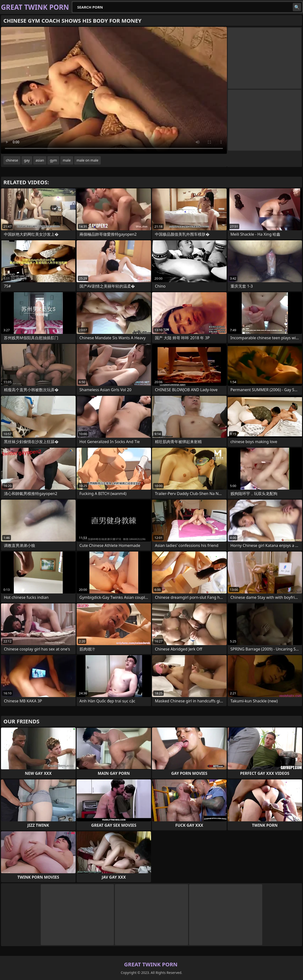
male (67, 160)
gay (27, 160)
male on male (87, 160)
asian (40, 160)
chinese (12, 160)
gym (53, 160)
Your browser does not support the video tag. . (114, 90)
